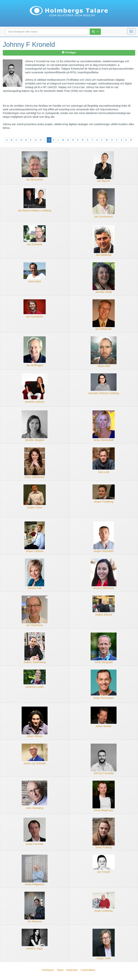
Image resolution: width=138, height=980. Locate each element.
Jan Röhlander (103, 329)
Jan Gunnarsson (103, 217)
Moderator (72, 970)
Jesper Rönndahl (104, 551)
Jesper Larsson (35, 551)
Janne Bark (34, 281)
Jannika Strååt (104, 292)
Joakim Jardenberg (34, 662)
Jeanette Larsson (34, 402)
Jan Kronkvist (34, 244)
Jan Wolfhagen (34, 365)
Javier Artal (103, 366)
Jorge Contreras (103, 911)
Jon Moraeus (34, 921)
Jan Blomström (34, 180)
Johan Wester (103, 726)
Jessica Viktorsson (104, 588)
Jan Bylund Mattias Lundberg (34, 210)
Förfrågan (69, 53)
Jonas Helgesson (34, 884)
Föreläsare (48, 970)
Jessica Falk (34, 588)
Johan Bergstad (103, 662)
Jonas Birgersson (103, 810)
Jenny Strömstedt (103, 440)
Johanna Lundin (35, 687)
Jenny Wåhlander (34, 477)
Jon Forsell (103, 872)
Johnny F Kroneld (104, 773)
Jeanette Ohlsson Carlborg (103, 393)
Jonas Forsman (34, 844)
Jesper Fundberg (104, 502)
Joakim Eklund (103, 615)
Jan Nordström (35, 317)
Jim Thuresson (35, 625)
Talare (60, 970)
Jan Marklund (103, 255)
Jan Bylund (103, 181)
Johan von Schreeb (34, 763)
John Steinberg (34, 808)
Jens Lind (104, 472)
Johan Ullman (35, 736)
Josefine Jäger (34, 949)
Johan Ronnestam (104, 698)
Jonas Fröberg (103, 847)
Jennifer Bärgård (35, 440)
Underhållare (88, 970)
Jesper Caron (34, 507)
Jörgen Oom (103, 958)
